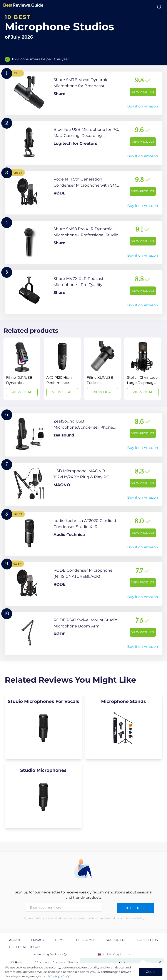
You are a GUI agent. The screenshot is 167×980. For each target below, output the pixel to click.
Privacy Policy (59, 976)
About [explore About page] (15, 940)
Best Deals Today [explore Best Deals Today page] (25, 947)
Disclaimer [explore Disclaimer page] (86, 940)
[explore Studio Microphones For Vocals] (44, 726)
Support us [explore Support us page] (116, 940)
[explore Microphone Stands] (124, 726)
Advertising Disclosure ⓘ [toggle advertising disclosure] (50, 954)
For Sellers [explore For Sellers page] (147, 940)
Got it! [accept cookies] (151, 972)
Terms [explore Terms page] (60, 940)
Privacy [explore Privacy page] (38, 940)
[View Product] (84, 93)
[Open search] (159, 7)
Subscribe (135, 908)
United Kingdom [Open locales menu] (114, 954)
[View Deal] (22, 369)
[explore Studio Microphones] (44, 795)
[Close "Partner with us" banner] (160, 962)
